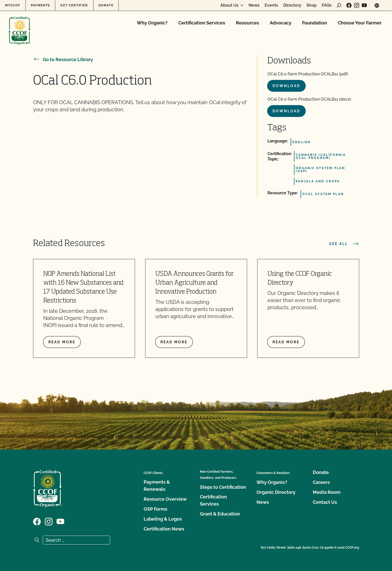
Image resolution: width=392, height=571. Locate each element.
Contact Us (325, 502)
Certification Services (202, 23)
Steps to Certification (223, 487)
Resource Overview (165, 499)
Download (286, 86)
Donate (106, 5)
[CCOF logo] (19, 25)
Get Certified (74, 5)
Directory (292, 5)
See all (344, 244)
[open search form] (339, 5)
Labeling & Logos (163, 519)
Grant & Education (220, 514)
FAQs (327, 5)
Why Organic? (152, 23)
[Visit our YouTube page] (364, 5)
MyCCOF (13, 5)
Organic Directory (276, 492)
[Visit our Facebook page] (349, 5)
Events (271, 5)
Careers (321, 482)
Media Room (327, 492)
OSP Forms (156, 509)
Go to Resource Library (63, 59)
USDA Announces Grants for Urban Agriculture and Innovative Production (194, 283)
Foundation (315, 23)
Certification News (164, 529)
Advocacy (281, 23)
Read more (62, 342)
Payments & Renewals (157, 486)
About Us (229, 5)
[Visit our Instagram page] (357, 5)
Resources (247, 23)
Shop (312, 5)
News (254, 5)
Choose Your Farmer (360, 23)
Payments (40, 5)
